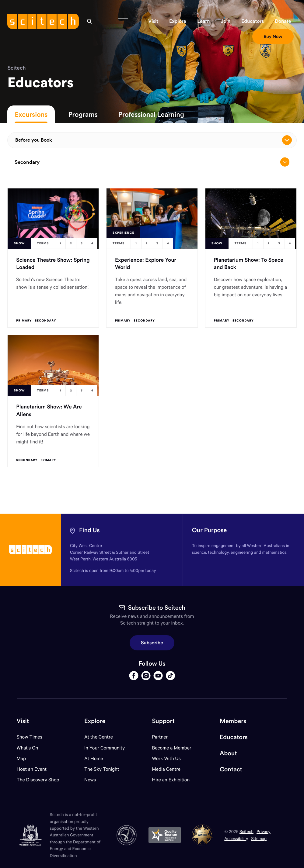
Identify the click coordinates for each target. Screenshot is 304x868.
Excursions (31, 114)
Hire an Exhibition (171, 780)
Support (163, 721)
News (90, 780)
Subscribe (152, 643)
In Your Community (105, 748)
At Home (94, 758)
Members (233, 721)
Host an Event (32, 769)
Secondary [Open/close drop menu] (152, 162)
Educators (234, 737)
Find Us (89, 530)
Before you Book (153, 140)
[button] (153, 21)
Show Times (30, 737)
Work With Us (166, 758)
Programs (83, 114)
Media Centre (166, 769)
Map (25, 758)
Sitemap (259, 838)
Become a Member (171, 748)
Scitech (16, 68)
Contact (231, 769)
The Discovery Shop (38, 780)
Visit (23, 721)
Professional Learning (151, 114)
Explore (95, 721)
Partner (160, 737)
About (228, 753)
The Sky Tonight (102, 769)
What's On (28, 748)
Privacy (264, 831)
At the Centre (99, 737)
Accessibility (236, 838)
